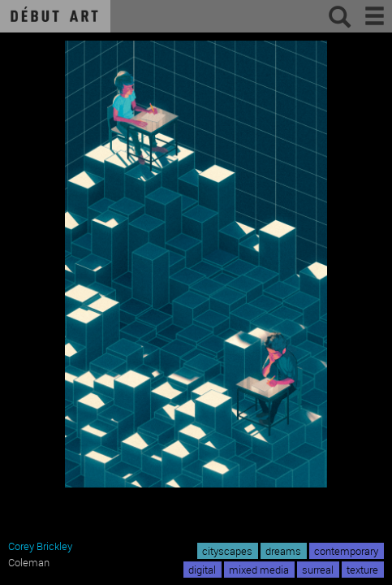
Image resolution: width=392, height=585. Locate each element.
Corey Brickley (40, 546)
